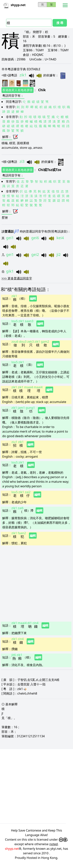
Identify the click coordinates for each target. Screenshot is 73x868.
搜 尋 (60, 23)
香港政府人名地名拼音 (18, 90)
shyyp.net (12, 849)
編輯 (33, 298)
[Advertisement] (36, 583)
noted (54, 844)
